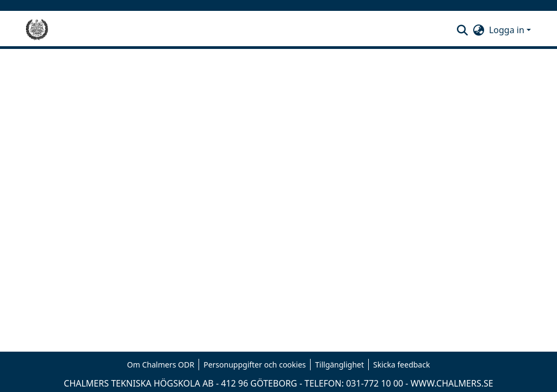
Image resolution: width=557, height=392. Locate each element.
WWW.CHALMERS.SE (452, 383)
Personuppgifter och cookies (255, 365)
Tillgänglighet (339, 365)
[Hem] (37, 30)
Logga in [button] (508, 30)
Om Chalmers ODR (161, 365)
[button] (463, 30)
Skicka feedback (401, 365)
